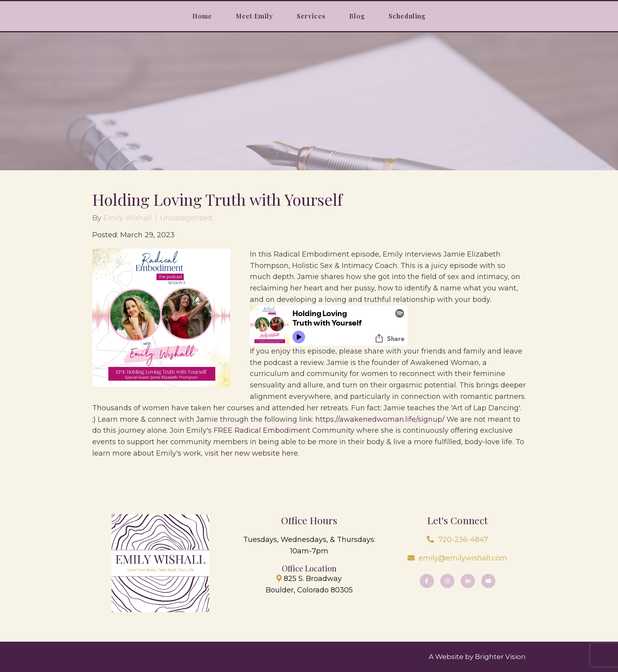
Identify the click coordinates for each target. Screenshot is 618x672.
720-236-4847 (463, 540)
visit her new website (242, 453)
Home (202, 16)
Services (311, 16)
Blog (357, 16)
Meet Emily (254, 16)
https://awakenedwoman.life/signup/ (380, 419)
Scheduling (407, 16)
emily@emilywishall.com (463, 558)
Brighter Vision (500, 657)
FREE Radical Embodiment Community (284, 430)
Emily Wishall (128, 218)
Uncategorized (186, 218)
